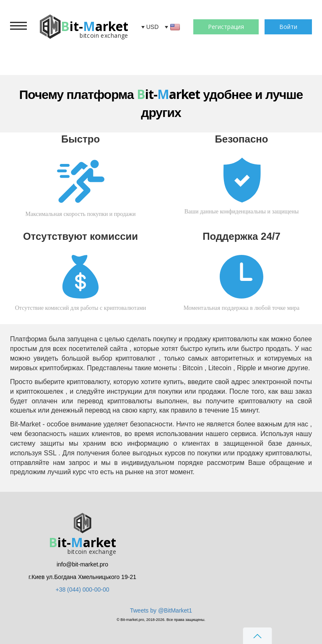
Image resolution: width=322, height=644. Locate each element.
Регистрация (226, 27)
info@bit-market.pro (82, 564)
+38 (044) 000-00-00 (82, 589)
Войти (288, 27)
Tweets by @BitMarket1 (161, 610)
